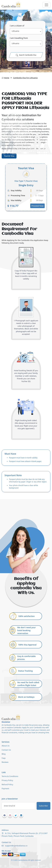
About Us (6, 746)
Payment (5, 788)
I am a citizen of (17, 26)
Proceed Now (37, 206)
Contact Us (6, 750)
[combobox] (26, 31)
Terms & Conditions (10, 776)
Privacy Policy (7, 780)
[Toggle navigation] (46, 5)
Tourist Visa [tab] (9, 156)
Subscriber (43, 806)
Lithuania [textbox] (15, 31)
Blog (4, 754)
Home (5, 78)
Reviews (5, 762)
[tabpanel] (26, 187)
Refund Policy (7, 784)
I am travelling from (19, 38)
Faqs (4, 758)
